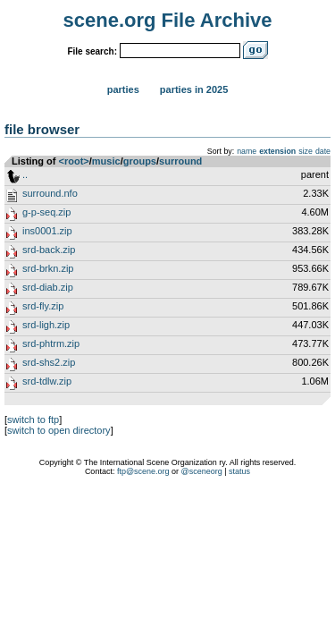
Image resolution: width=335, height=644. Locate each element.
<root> (74, 161)
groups (140, 161)
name (247, 151)
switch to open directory (59, 430)
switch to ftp (33, 419)
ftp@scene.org (143, 471)
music (106, 161)
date (323, 151)
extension (277, 151)
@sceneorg (202, 471)
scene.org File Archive (168, 20)
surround (180, 161)
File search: (92, 51)
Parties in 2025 (194, 89)
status (239, 471)
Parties (123, 89)
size (306, 151)
